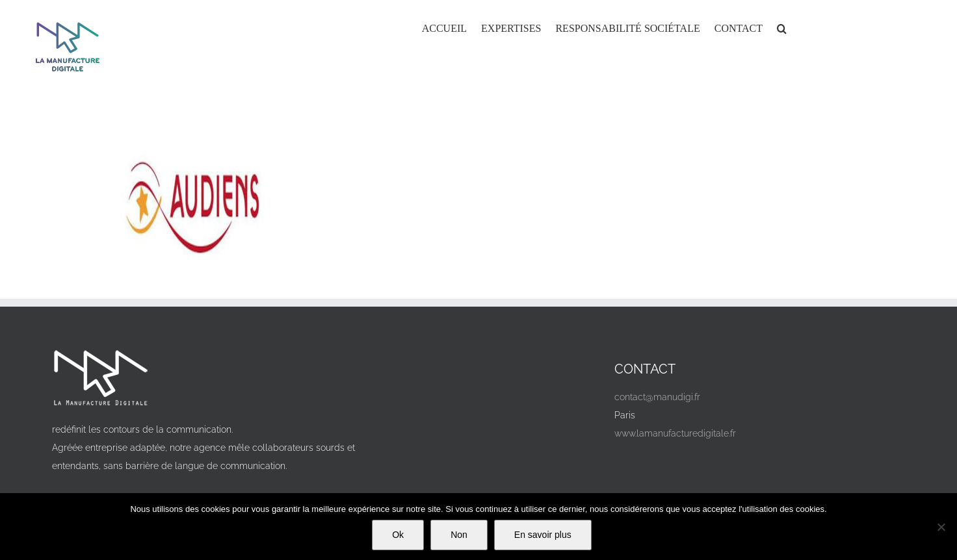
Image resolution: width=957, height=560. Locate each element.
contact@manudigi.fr (657, 397)
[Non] (941, 527)
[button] (782, 27)
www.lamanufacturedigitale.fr (675, 433)
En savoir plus (543, 535)
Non (459, 535)
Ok (398, 535)
